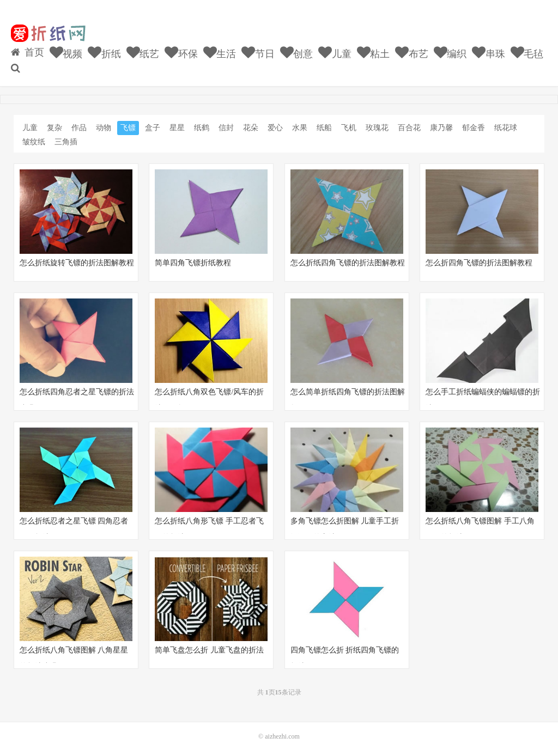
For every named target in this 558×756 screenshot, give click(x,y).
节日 (258, 53)
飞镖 (128, 128)
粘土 (374, 53)
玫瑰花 (377, 128)
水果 (300, 128)
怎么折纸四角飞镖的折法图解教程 (348, 263)
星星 (177, 128)
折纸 (104, 53)
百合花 (409, 128)
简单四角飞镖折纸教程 (193, 263)
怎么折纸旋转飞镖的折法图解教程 (77, 263)
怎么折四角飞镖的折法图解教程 (479, 263)
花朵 (251, 128)
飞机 (349, 128)
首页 (28, 52)
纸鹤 (202, 128)
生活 (220, 53)
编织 (450, 53)
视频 (66, 53)
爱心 (275, 128)
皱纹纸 (34, 142)
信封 (226, 128)
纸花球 (506, 128)
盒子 (153, 128)
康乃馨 (441, 128)
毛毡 (527, 53)
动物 (104, 128)
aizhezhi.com (282, 736)
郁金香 (474, 128)
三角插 (66, 142)
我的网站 (47, 33)
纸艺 (143, 53)
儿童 (335, 53)
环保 (181, 53)
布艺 (412, 53)
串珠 (489, 53)
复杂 (54, 128)
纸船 (324, 128)
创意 (297, 53)
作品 (79, 128)
